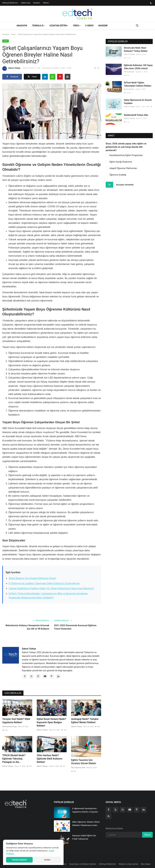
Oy (109, 185)
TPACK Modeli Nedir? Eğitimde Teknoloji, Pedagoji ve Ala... (14, 759)
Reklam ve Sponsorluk (128, 864)
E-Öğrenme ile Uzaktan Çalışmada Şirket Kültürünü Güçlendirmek (44, 583)
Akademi (37, 3)
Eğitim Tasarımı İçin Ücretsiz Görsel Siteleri (84, 762)
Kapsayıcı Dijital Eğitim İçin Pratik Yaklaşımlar (84, 837)
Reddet (47, 860)
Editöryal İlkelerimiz (10, 3)
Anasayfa (22, 26)
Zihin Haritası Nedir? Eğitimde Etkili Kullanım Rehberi (50, 759)
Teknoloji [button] (38, 26)
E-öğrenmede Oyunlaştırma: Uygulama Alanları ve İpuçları (85, 810)
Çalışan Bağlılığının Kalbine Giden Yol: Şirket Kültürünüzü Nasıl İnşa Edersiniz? (51, 588)
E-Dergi (89, 26)
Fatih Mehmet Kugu (10, 727)
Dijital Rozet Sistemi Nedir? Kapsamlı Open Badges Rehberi (52, 722)
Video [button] (77, 26)
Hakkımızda (26, 3)
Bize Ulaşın (146, 864)
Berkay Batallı (129, 72)
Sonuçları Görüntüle (125, 185)
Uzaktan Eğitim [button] (59, 26)
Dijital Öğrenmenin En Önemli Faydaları (138, 102)
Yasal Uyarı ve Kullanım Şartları (83, 864)
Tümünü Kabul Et (19, 860)
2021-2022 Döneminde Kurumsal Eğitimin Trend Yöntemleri (75, 627)
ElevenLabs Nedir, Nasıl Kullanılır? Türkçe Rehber (136, 49)
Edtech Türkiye (11, 69)
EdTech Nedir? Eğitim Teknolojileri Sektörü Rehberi (138, 84)
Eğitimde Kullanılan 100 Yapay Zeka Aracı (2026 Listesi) (138, 67)
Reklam (46, 3)
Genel (13, 34)
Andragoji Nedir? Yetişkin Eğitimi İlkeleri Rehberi (85, 721)
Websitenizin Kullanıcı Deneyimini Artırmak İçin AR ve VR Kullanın (27, 627)
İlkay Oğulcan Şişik (78, 768)
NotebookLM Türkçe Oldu (136, 115)
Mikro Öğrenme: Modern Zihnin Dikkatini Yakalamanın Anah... (86, 824)
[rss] (109, 816)
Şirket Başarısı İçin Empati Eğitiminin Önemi (32, 578)
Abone (147, 835)
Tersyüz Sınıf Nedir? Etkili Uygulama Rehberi (16, 721)
